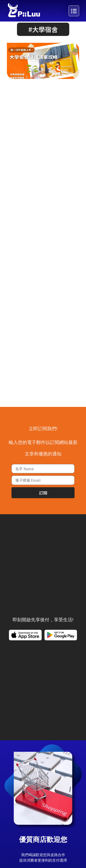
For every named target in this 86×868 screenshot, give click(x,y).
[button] (43, 40)
